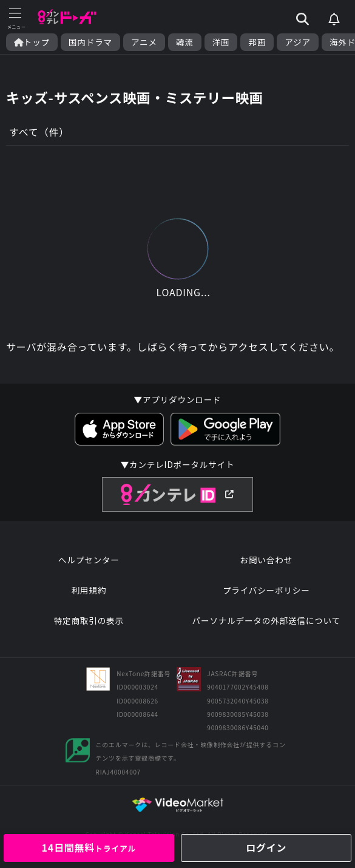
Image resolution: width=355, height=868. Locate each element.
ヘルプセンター (89, 560)
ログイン (266, 847)
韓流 (185, 42)
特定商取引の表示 (89, 620)
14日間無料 (89, 847)
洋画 (221, 42)
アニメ (144, 42)
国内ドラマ (90, 42)
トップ (32, 42)
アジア (298, 42)
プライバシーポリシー (266, 590)
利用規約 (89, 590)
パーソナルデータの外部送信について (266, 620)
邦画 (257, 42)
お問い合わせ (266, 560)
